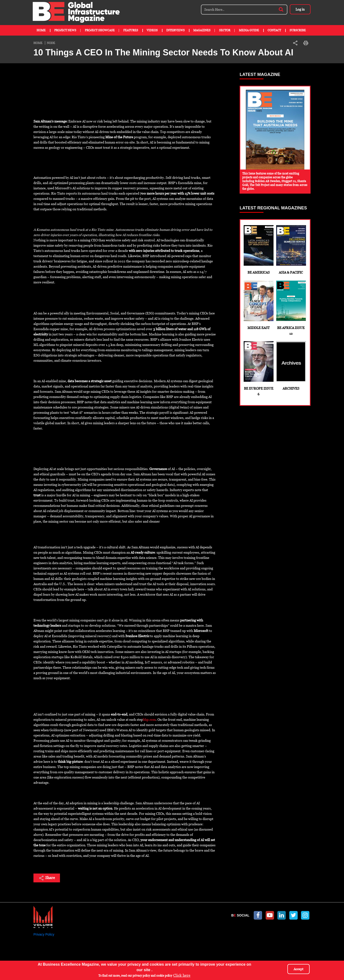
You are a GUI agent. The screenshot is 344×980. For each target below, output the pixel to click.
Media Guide (249, 30)
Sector (225, 30)
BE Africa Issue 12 (291, 308)
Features (131, 30)
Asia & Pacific (291, 250)
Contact (274, 30)
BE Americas (258, 250)
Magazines (202, 30)
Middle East (258, 305)
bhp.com (149, 720)
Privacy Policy (44, 934)
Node (51, 43)
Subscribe (298, 30)
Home (41, 30)
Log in (300, 9)
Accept (298, 969)
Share (47, 878)
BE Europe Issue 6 (258, 369)
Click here (182, 975)
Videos (152, 30)
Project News (65, 30)
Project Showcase (100, 30)
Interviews (175, 30)
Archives (291, 366)
